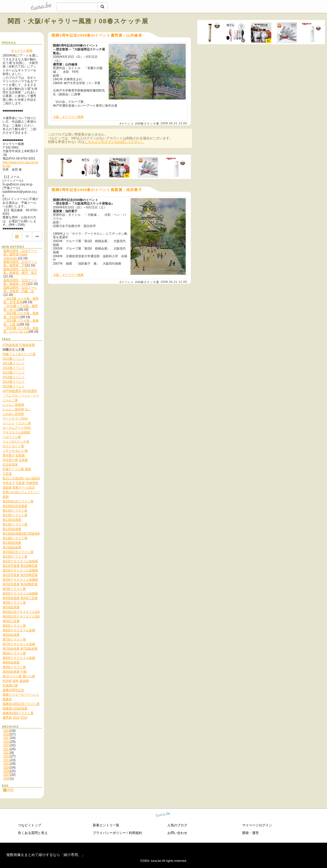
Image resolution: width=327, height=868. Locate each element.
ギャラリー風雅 (22, 51)
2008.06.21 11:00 (174, 282)
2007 (7, 775)
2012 (7, 756)
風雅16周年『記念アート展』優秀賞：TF (20, 264)
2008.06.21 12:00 (174, 123)
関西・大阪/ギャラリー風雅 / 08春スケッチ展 (78, 21)
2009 (7, 768)
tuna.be (163, 815)
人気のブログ (177, 825)
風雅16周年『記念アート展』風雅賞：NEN (20, 282)
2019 (7, 731)
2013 (7, 753)
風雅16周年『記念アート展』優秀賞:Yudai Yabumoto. (20, 255)
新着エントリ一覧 (106, 825)
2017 (7, 738)
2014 (7, 749)
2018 (7, 734)
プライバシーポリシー (109, 833)
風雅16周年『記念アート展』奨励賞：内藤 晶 (20, 289)
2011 (7, 760)
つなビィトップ (30, 825)
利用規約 (135, 833)
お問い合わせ (177, 833)
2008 (7, 771)
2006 (7, 779)
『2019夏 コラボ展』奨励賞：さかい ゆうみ (21, 330)
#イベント (127, 123)
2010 (7, 764)
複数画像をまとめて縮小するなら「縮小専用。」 (46, 855)
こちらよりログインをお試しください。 (114, 142)
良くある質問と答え (33, 833)
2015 (7, 745)
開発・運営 (250, 833)
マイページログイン (257, 825)
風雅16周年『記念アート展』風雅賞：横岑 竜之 (20, 271)
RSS (8, 790)
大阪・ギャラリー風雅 (68, 117)
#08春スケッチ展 (147, 123)
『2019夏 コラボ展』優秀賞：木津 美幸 (21, 300)
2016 (7, 742)
